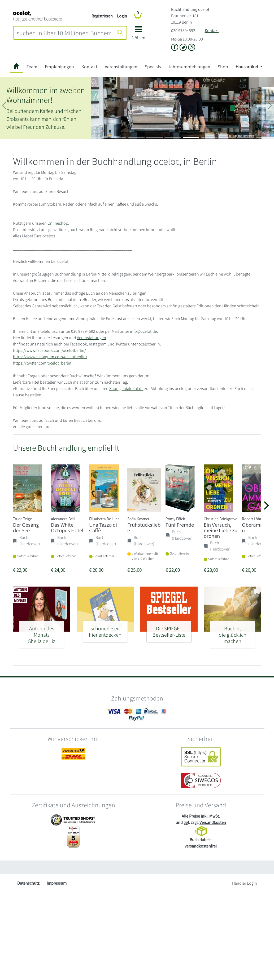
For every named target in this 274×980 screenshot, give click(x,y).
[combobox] (64, 33)
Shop (223, 67)
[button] (138, 35)
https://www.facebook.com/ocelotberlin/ (49, 350)
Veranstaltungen (121, 67)
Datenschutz (28, 883)
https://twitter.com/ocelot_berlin (42, 363)
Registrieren (102, 16)
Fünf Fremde (180, 525)
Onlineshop (58, 223)
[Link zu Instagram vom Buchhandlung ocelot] (192, 48)
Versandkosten (213, 822)
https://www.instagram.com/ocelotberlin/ (50, 357)
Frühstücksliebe (144, 527)
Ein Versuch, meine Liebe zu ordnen (221, 530)
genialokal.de (131, 389)
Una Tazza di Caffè (103, 527)
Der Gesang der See (26, 527)
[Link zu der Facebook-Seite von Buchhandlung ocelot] (175, 48)
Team (32, 67)
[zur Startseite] (16, 67)
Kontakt (212, 31)
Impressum (57, 883)
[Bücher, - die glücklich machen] (233, 633)
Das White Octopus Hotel (67, 527)
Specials (153, 67)
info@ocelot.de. (144, 331)
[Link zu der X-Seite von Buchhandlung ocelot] (184, 48)
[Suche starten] (120, 33)
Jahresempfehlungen (189, 67)
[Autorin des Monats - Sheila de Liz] (42, 633)
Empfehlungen (59, 67)
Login (122, 16)
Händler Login (245, 883)
